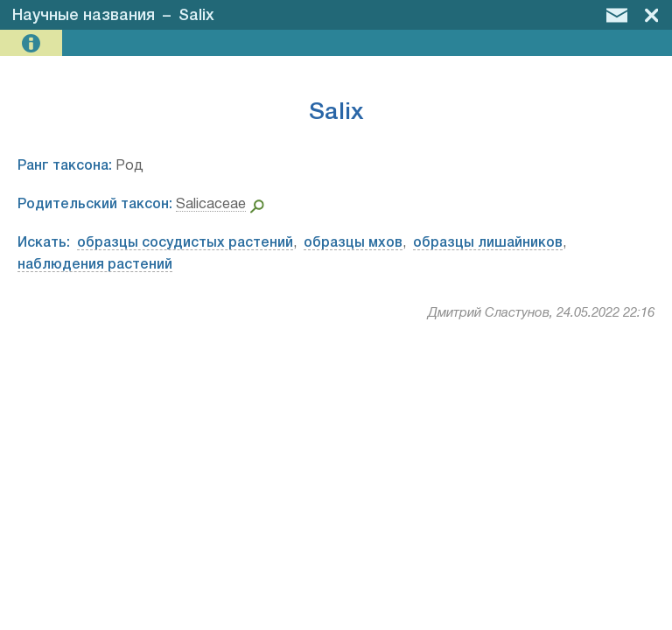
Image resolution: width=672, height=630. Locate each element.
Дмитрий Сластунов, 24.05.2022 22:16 (541, 313)
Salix (196, 16)
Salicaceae (211, 205)
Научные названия (84, 16)
